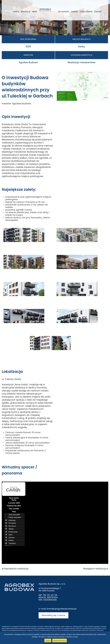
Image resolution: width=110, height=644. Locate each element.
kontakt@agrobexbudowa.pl (61, 609)
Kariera (75, 12)
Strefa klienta (86, 12)
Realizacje (26, 12)
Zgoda (48, 641)
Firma (35, 12)
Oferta (16, 12)
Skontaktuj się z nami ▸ (53, 615)
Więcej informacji (60, 641)
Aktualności (64, 12)
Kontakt (98, 12)
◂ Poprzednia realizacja (15, 569)
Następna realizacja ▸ (96, 569)
